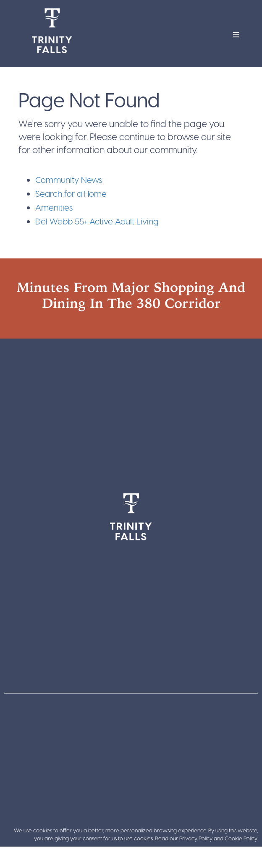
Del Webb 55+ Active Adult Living (97, 221)
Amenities (54, 207)
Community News (69, 180)
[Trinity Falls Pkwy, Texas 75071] (131, 411)
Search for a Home (71, 193)
